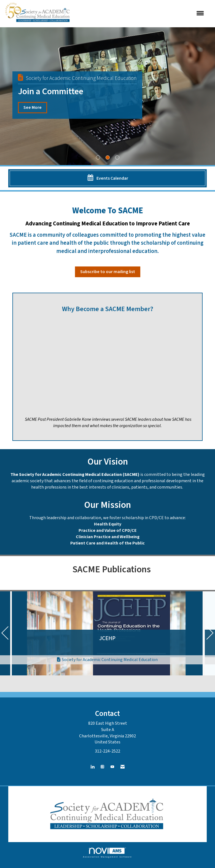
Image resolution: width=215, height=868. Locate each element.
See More (33, 107)
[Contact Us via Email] (123, 767)
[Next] (210, 634)
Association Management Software (108, 853)
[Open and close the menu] (141, 14)
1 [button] (98, 157)
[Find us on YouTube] (112, 767)
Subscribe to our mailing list (108, 272)
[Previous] (5, 634)
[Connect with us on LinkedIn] (92, 767)
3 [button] (117, 157)
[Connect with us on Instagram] (102, 767)
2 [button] (108, 157)
